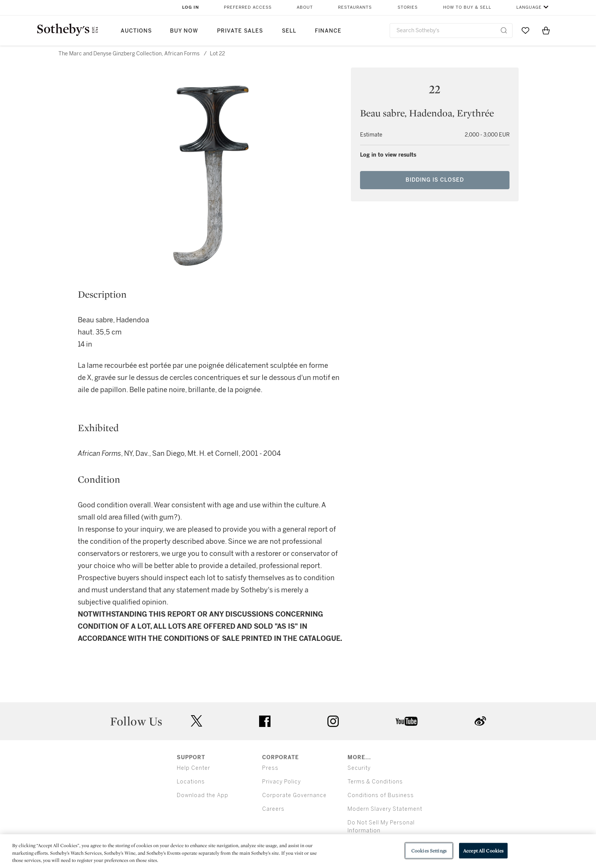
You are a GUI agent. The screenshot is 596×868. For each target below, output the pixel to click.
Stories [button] (408, 7)
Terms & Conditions (375, 782)
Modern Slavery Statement (385, 809)
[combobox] (451, 31)
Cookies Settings (429, 850)
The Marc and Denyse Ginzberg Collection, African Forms (129, 54)
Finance (328, 31)
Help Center (193, 768)
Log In (191, 7)
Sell (289, 31)
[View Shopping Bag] (546, 30)
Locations (191, 782)
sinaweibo (480, 721)
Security (359, 768)
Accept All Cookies (483, 850)
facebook (265, 721)
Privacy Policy (281, 782)
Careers (273, 809)
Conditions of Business (381, 795)
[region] (298, 851)
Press (270, 768)
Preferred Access (248, 7)
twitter (197, 721)
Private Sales (240, 31)
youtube (407, 721)
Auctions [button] (136, 31)
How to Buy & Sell (467, 7)
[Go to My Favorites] (525, 30)
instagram (333, 721)
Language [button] (529, 7)
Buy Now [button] (184, 31)
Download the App (203, 795)
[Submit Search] (504, 30)
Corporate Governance (294, 795)
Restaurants (355, 7)
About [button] (305, 7)
